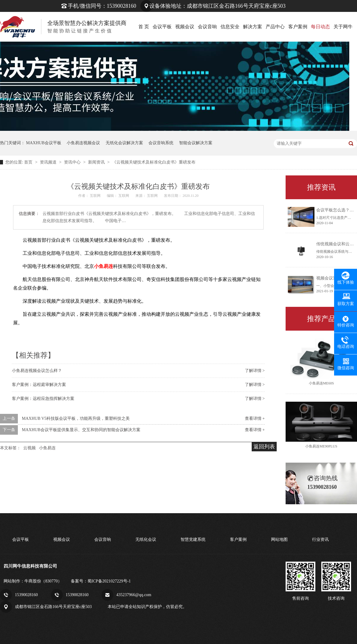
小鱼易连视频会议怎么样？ (37, 371)
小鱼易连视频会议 (83, 143)
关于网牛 (343, 27)
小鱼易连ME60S (321, 383)
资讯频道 (49, 162)
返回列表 (264, 447)
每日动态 (320, 27)
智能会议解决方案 (196, 143)
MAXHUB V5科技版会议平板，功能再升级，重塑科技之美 (76, 418)
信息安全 (230, 27)
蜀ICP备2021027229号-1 (109, 581)
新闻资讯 (97, 162)
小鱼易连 (47, 448)
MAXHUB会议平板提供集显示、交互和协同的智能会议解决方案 (81, 430)
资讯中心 (73, 162)
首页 (29, 162)
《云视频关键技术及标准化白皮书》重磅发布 (154, 162)
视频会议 (185, 27)
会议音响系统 (161, 143)
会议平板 (162, 27)
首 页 (144, 27)
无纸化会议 (146, 539)
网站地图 (279, 539)
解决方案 (253, 27)
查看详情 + (255, 418)
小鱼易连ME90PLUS (321, 446)
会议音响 (207, 27)
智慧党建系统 (193, 539)
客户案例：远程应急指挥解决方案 (43, 399)
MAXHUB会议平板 (44, 143)
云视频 (29, 448)
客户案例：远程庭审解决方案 (39, 385)
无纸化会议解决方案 (124, 143)
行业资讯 (320, 539)
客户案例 (298, 27)
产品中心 (275, 27)
